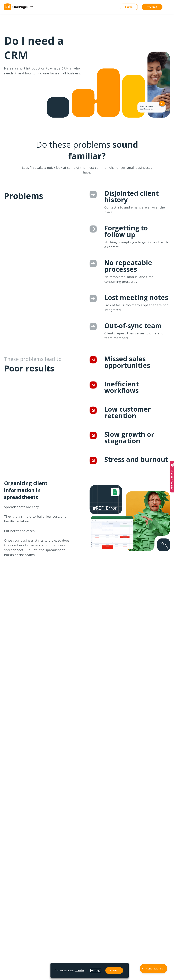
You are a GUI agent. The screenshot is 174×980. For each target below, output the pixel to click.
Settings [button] (96, 970)
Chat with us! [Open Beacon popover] (152, 969)
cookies (80, 970)
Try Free (152, 7)
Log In (129, 7)
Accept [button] (114, 970)
